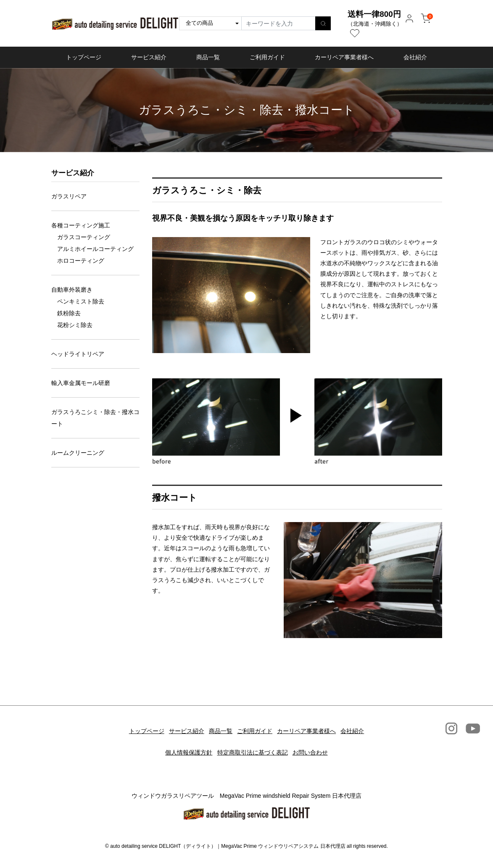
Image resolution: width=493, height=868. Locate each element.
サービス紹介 (149, 57)
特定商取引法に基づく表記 (253, 741)
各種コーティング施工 (81, 225)
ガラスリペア (69, 196)
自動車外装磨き (72, 290)
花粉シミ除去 (75, 325)
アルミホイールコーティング (95, 249)
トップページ (84, 57)
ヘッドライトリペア (78, 354)
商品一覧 (208, 57)
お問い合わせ (316, 741)
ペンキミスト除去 (81, 301)
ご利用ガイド (267, 57)
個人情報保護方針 (183, 741)
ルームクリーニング (78, 453)
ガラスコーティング (84, 237)
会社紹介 (415, 57)
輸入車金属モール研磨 (81, 383)
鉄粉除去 (69, 313)
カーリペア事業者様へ (344, 57)
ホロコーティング (81, 261)
